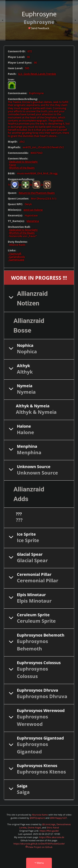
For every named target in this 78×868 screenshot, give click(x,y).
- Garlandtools (16, 257)
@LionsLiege (49, 824)
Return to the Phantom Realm (37, 193)
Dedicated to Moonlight (23, 162)
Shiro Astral (53, 828)
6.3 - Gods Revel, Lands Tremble (37, 74)
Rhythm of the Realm (22, 168)
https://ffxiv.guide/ (49, 831)
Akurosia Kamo (40, 815)
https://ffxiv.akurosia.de (52, 837)
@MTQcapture (37, 818)
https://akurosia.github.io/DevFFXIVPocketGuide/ (39, 844)
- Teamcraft (15, 254)
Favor (13, 165)
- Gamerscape (16, 260)
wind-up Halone (33, 210)
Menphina (33, 221)
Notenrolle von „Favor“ (23, 236)
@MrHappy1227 (58, 818)
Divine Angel (34, 828)
